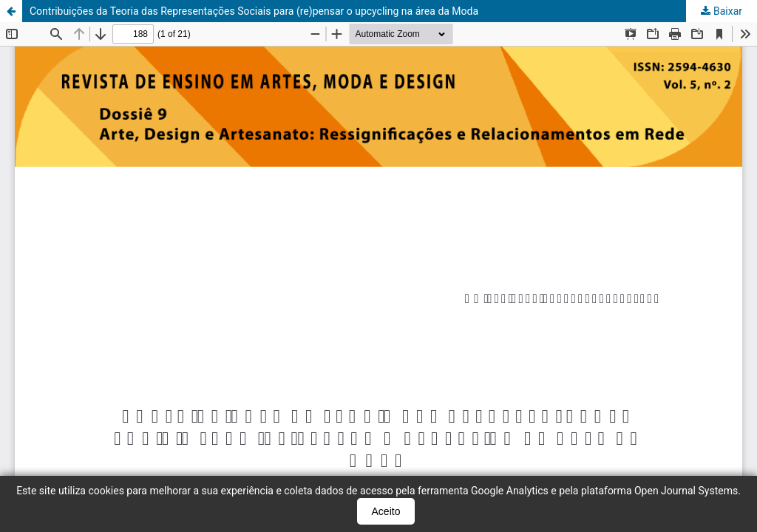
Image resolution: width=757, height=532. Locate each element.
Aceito (386, 511)
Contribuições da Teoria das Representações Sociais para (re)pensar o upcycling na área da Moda (254, 11)
